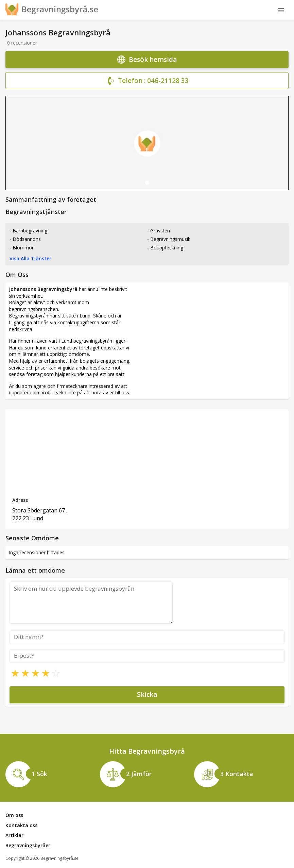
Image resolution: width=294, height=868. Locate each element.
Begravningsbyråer (28, 845)
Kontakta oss (21, 825)
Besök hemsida (147, 60)
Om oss (14, 815)
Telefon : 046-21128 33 (147, 81)
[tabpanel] (147, 143)
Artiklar (14, 835)
